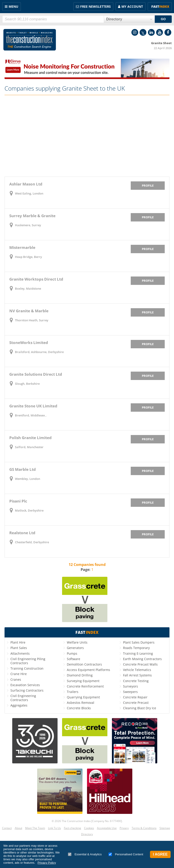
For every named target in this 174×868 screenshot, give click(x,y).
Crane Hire (19, 674)
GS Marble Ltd (23, 469)
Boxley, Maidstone (28, 289)
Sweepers (130, 692)
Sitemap (165, 828)
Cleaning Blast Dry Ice (140, 708)
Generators (75, 648)
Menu (13, 6)
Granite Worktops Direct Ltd (36, 279)
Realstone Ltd (22, 533)
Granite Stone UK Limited (33, 406)
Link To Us (54, 828)
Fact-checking (72, 828)
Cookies (89, 828)
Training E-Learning (138, 653)
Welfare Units (77, 642)
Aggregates (19, 705)
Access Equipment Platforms (88, 670)
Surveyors (130, 686)
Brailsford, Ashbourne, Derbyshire (39, 352)
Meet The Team (35, 828)
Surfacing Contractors (27, 690)
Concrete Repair (135, 697)
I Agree (160, 854)
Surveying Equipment (83, 681)
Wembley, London (28, 479)
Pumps (72, 653)
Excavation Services (25, 685)
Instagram (135, 32)
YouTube (159, 32)
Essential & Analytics (85, 854)
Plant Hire (18, 642)
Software (74, 659)
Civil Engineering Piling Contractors (28, 661)
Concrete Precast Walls (140, 664)
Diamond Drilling (80, 675)
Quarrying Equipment (83, 697)
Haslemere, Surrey (28, 225)
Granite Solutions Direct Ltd (36, 374)
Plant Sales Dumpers (139, 642)
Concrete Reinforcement (85, 686)
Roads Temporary (136, 648)
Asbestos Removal (81, 703)
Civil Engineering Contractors (23, 698)
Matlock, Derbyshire (29, 510)
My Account (132, 6)
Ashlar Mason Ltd (26, 184)
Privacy (124, 828)
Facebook (168, 32)
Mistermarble (22, 247)
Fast (160, 6)
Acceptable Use (107, 828)
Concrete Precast (136, 703)
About (18, 828)
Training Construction (27, 668)
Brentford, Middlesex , (31, 415)
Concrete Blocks (79, 708)
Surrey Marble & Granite (32, 216)
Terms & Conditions (144, 828)
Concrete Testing (136, 681)
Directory (87, 834)
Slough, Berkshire (27, 384)
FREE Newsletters (95, 6)
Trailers (73, 692)
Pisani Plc (18, 501)
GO (163, 19)
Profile (148, 185)
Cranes (16, 679)
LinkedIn (151, 32)
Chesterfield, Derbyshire (32, 542)
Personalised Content (126, 854)
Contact (7, 828)
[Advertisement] (87, 136)
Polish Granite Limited (30, 438)
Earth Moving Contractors (142, 659)
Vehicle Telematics (137, 670)
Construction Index (30, 40)
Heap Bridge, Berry (28, 257)
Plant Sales (19, 648)
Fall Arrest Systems (137, 675)
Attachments (20, 653)
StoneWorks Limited (29, 343)
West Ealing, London (29, 193)
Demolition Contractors (84, 664)
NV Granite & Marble (29, 311)
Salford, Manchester (29, 447)
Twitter (143, 32)
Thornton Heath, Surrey (32, 320)
